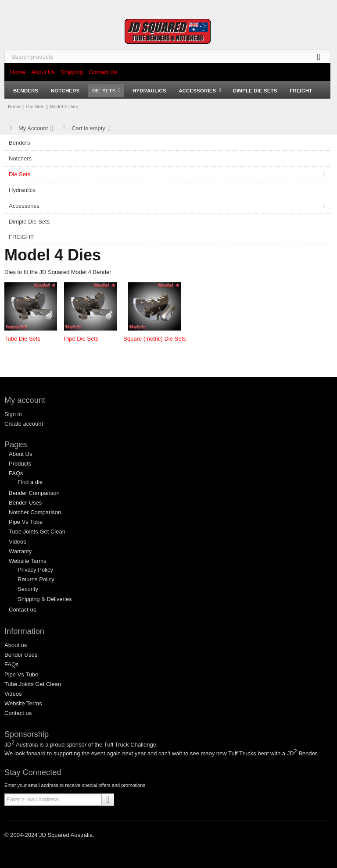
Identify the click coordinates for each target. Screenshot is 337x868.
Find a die (30, 482)
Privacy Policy (35, 570)
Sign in (13, 414)
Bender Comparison (34, 493)
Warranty (20, 551)
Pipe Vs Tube (26, 522)
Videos (18, 542)
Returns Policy (36, 579)
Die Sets (106, 91)
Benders (26, 91)
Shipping (72, 72)
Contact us (22, 610)
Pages (16, 445)
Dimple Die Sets (255, 91)
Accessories (200, 91)
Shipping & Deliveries (45, 599)
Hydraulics (149, 91)
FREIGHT (301, 91)
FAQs (16, 473)
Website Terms (28, 561)
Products (20, 464)
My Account (33, 128)
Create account (24, 424)
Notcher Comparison (35, 512)
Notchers (65, 91)
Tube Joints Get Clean (37, 532)
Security (28, 589)
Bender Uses (25, 503)
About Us (43, 72)
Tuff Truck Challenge (130, 745)
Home (18, 72)
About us (16, 645)
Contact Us (103, 72)
